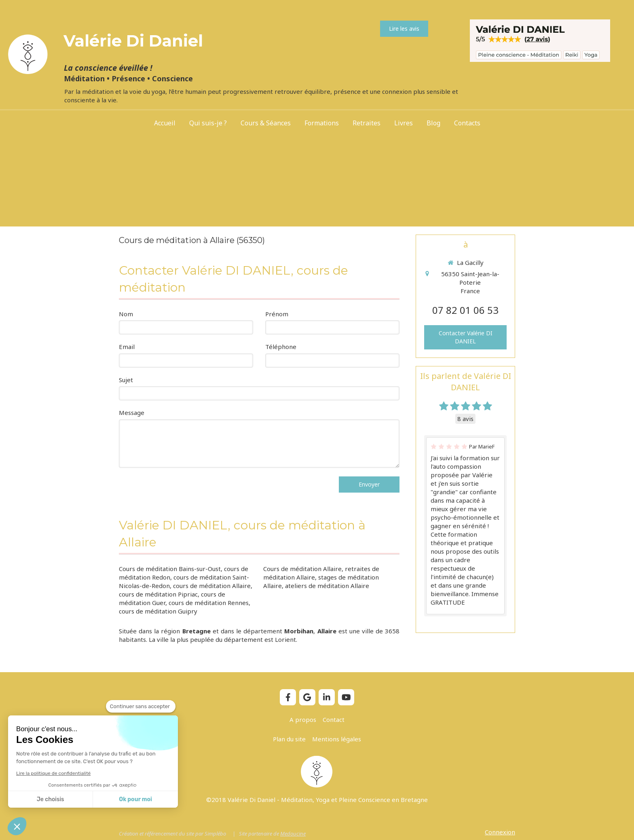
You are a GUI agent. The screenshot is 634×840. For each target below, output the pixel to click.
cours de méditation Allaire (212, 586)
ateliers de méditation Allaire (327, 586)
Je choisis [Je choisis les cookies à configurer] (51, 799)
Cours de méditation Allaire (302, 569)
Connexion (500, 832)
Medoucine (293, 834)
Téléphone (281, 347)
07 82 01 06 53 (465, 310)
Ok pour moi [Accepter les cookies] (135, 799)
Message (132, 413)
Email (127, 347)
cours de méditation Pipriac (158, 594)
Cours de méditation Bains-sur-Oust (170, 569)
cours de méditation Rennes (209, 603)
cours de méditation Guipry (158, 611)
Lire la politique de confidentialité (53, 773)
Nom (126, 314)
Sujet (126, 380)
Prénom (277, 314)
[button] (17, 826)
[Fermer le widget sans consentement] (141, 707)
